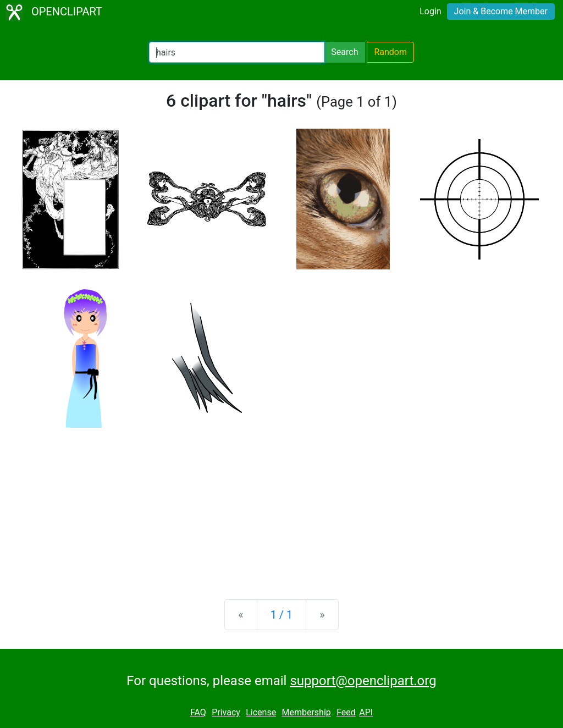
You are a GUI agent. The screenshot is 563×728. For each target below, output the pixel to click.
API (366, 712)
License (261, 712)
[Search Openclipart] (237, 52)
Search (344, 52)
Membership (306, 712)
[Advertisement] (281, 505)
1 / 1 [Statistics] (282, 615)
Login (430, 11)
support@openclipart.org (363, 681)
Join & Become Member (501, 11)
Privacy (226, 712)
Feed (346, 712)
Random (390, 52)
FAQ (198, 712)
